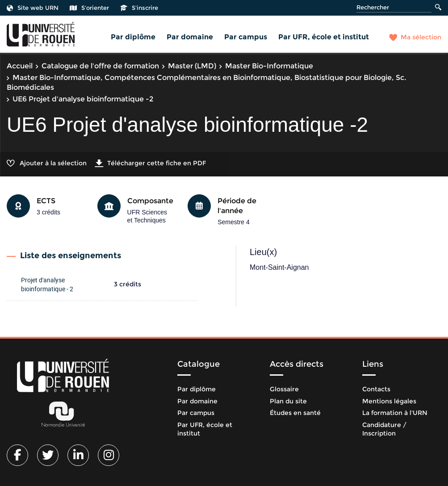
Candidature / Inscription (384, 429)
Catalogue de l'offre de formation (100, 66)
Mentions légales (389, 401)
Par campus (246, 37)
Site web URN (33, 8)
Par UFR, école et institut (324, 37)
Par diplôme (133, 37)
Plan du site (288, 401)
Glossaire (284, 389)
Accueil (20, 66)
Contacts (376, 389)
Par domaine (190, 37)
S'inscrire (139, 8)
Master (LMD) (192, 66)
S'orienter (89, 8)
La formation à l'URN (395, 413)
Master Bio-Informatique (269, 66)
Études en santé (295, 413)
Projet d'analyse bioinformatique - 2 (47, 285)
